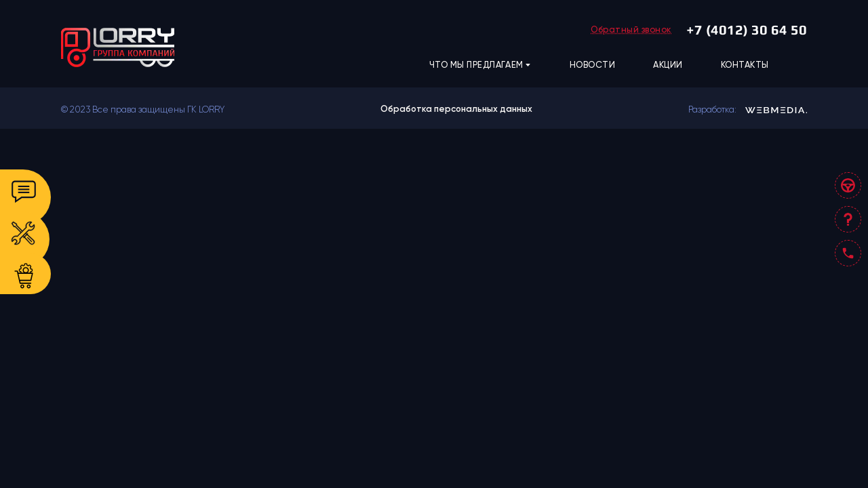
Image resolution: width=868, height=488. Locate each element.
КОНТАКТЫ (745, 65)
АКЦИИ (668, 65)
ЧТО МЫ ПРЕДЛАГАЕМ (480, 65)
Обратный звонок (631, 29)
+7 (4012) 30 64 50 (747, 29)
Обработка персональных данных (456, 109)
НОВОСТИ (593, 65)
